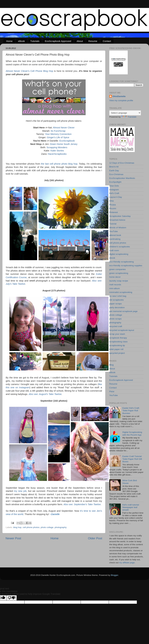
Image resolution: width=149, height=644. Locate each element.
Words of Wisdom (118, 228)
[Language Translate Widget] (125, 113)
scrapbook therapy (118, 338)
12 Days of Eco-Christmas (122, 163)
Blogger (115, 575)
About (80, 41)
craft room (114, 250)
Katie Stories (57, 151)
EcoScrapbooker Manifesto (122, 178)
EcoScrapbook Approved (58, 41)
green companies (118, 269)
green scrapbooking (119, 273)
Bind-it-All (114, 167)
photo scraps (115, 319)
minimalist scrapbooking (121, 292)
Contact (107, 41)
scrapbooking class (118, 342)
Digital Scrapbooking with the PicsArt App (132, 433)
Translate (129, 117)
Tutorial (113, 224)
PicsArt (113, 208)
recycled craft (116, 326)
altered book (115, 235)
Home (9, 41)
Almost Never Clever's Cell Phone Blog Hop (29, 71)
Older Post (95, 538)
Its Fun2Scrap (58, 131)
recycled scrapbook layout (122, 330)
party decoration (117, 307)
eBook (22, 41)
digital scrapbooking (119, 254)
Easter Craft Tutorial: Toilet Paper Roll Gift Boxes (132, 459)
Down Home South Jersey (64, 144)
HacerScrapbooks (57, 154)
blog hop (17, 527)
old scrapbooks (117, 300)
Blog (111, 365)
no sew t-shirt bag (118, 296)
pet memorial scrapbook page (123, 311)
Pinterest (113, 212)
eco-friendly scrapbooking (122, 262)
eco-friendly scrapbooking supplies (126, 266)
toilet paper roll (116, 349)
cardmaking (115, 239)
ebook (112, 258)
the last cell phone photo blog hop (59, 164)
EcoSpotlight (115, 182)
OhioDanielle (119, 96)
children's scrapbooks (120, 247)
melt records (115, 285)
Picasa (113, 205)
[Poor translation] (12, 598)
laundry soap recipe (119, 281)
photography (61, 527)
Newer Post (13, 538)
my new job (20, 491)
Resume (93, 41)
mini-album (115, 288)
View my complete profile (121, 100)
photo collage (47, 527)
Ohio (112, 201)
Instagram (114, 190)
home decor (115, 277)
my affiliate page (127, 563)
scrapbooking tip (117, 345)
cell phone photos (31, 527)
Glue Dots (114, 186)
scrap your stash (117, 334)
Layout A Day (116, 197)
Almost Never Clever (64, 128)
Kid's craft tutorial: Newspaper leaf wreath (131, 507)
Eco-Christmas (116, 174)
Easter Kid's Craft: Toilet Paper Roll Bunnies (131, 411)
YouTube (113, 231)
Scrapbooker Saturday (120, 216)
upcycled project (117, 353)
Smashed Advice (117, 220)
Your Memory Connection (58, 134)
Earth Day (114, 171)
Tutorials (35, 41)
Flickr (112, 391)
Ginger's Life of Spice (58, 137)
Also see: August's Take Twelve (45, 394)
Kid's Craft (114, 193)
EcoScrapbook (67, 141)
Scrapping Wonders (57, 147)
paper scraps (115, 304)
